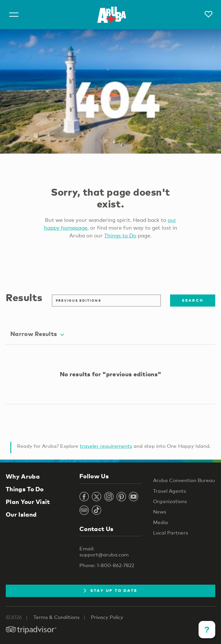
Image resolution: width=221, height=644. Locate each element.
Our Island (21, 514)
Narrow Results (37, 334)
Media (161, 522)
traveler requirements (106, 446)
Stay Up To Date (111, 590)
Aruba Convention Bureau (184, 480)
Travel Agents (169, 491)
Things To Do (25, 489)
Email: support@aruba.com (104, 552)
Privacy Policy (107, 617)
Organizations (170, 501)
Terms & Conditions (56, 617)
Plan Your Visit (28, 502)
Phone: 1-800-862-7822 (107, 565)
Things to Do (120, 235)
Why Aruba (23, 476)
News (160, 512)
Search (193, 300)
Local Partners (170, 533)
